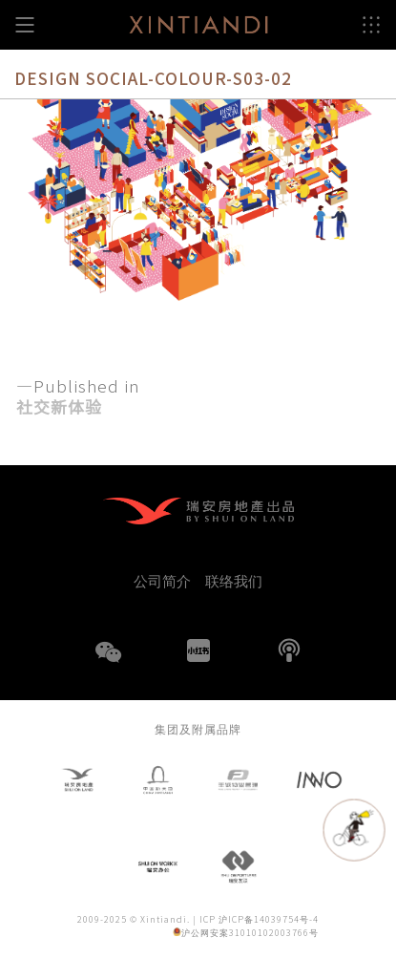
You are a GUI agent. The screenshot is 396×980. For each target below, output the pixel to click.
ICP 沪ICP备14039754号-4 (259, 920)
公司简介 (162, 580)
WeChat (108, 664)
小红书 (198, 650)
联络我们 (234, 580)
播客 (289, 650)
